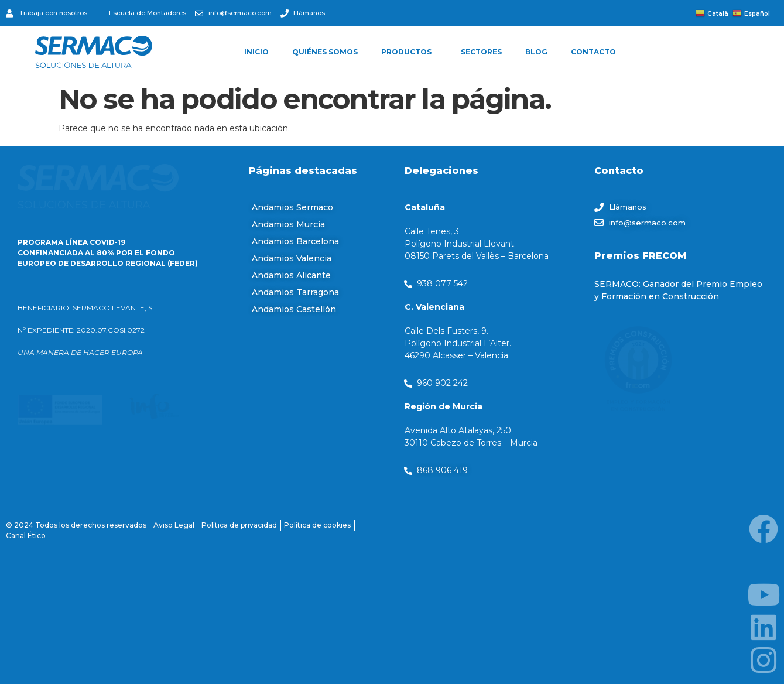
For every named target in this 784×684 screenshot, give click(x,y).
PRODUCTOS (409, 52)
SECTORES (481, 52)
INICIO (256, 52)
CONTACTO (593, 52)
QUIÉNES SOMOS (325, 52)
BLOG (536, 52)
